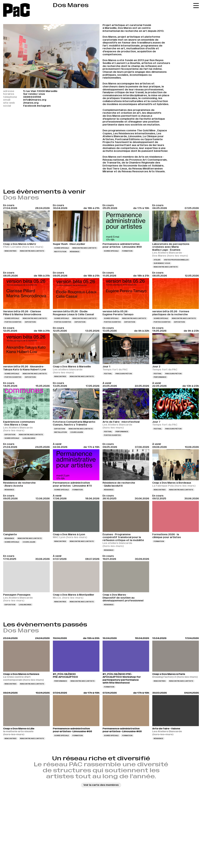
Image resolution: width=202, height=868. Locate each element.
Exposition (30, 322)
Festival (108, 374)
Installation (61, 432)
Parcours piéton (124, 374)
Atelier (157, 260)
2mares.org (31, 103)
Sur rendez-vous (162, 263)
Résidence (75, 252)
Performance (160, 377)
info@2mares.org (35, 100)
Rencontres (10, 251)
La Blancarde (29, 438)
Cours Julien (77, 432)
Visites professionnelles (176, 260)
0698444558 (32, 97)
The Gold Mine (146, 130)
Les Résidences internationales (134, 133)
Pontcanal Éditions (127, 139)
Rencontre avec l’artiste (32, 251)
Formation (127, 251)
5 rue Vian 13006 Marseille (40, 91)
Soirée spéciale (62, 248)
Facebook (30, 106)
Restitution (60, 252)
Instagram (44, 106)
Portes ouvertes (13, 322)
